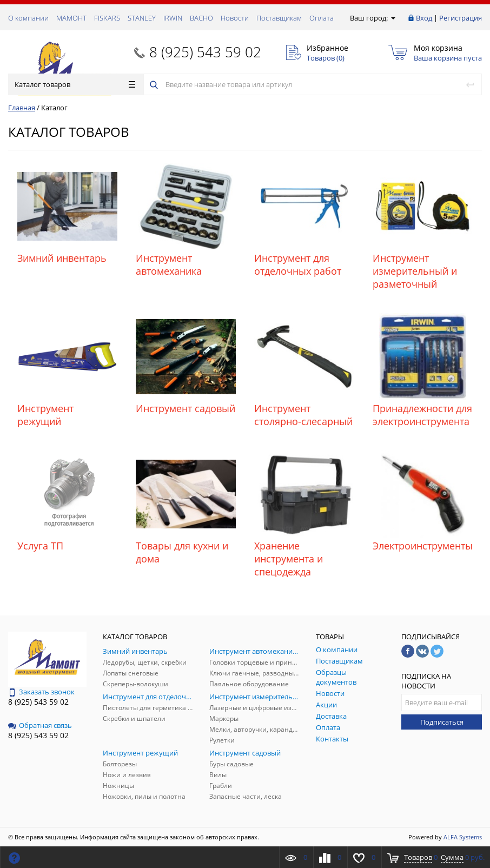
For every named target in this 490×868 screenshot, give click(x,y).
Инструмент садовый (186, 408)
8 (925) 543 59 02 (205, 52)
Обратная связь (40, 725)
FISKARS (107, 18)
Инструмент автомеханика (169, 264)
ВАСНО (201, 18)
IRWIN (173, 18)
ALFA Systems (463, 837)
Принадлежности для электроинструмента (422, 415)
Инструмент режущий (45, 415)
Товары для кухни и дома (182, 552)
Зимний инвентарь (62, 258)
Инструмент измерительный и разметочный (415, 271)
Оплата (322, 18)
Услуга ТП (40, 546)
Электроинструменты (423, 546)
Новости (235, 18)
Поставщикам (279, 18)
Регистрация (461, 18)
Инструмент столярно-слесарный (303, 415)
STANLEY (142, 18)
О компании (28, 18)
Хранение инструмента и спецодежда (289, 559)
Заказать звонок (41, 692)
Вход (424, 18)
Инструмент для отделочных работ (298, 264)
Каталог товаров (75, 84)
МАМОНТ (71, 18)
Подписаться (442, 722)
